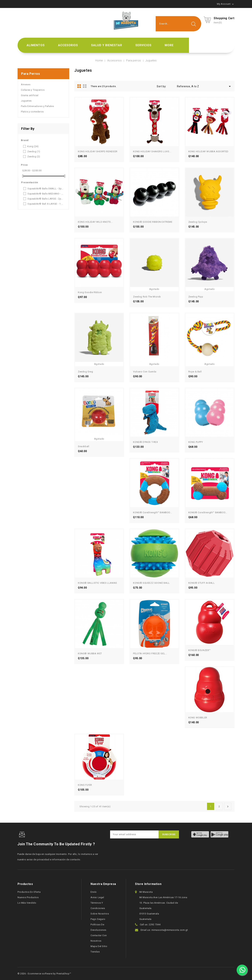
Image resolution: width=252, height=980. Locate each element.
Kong (33, 146)
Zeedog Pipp (196, 297)
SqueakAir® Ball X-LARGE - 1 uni (46, 204)
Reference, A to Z (204, 86)
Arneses (26, 84)
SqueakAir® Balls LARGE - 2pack (46, 199)
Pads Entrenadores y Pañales (37, 106)
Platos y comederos (32, 112)
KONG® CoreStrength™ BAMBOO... (152, 512)
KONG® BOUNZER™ (199, 650)
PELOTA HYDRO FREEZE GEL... (150, 653)
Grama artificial (30, 95)
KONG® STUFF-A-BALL (202, 583)
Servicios (143, 45)
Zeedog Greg (86, 372)
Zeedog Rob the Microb (147, 297)
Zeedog (34, 151)
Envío (94, 892)
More (169, 45)
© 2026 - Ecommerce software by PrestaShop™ (44, 974)
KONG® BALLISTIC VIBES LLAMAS (98, 583)
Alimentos (36, 45)
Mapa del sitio (99, 946)
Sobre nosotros (100, 914)
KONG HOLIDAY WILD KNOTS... (95, 222)
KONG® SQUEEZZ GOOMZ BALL (151, 583)
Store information (148, 884)
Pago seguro (98, 919)
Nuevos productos (28, 897)
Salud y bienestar (107, 45)
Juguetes (26, 101)
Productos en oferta (29, 892)
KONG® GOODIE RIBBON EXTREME (153, 222)
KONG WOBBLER (198, 718)
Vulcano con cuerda (145, 372)
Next (228, 806)
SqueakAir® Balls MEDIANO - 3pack (46, 194)
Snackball (84, 446)
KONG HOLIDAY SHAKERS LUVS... (152, 151)
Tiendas (95, 952)
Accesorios (68, 45)
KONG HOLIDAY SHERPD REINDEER (98, 151)
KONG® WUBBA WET (90, 653)
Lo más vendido (27, 903)
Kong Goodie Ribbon (90, 292)
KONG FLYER (85, 785)
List (85, 86)
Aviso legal (97, 897)
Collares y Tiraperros (33, 90)
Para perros (31, 74)
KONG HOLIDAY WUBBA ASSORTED (208, 151)
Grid (79, 86)
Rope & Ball (195, 372)
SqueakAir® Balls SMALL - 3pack (46, 189)
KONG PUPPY (196, 442)
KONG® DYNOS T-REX (145, 442)
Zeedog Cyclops (198, 222)
